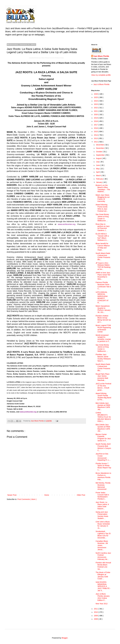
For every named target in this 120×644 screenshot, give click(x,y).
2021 (96, 111)
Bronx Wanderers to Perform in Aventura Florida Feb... (103, 476)
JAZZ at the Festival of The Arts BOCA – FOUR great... (103, 387)
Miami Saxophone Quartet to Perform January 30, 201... (103, 309)
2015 (96, 131)
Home (47, 495)
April (98, 172)
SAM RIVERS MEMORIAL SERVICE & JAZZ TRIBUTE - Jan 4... (103, 586)
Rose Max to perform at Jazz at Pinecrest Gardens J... (103, 227)
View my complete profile (101, 75)
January (99, 182)
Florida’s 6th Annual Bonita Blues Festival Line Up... (103, 566)
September (100, 155)
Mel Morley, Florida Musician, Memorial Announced (103, 486)
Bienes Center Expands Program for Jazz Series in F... (103, 437)
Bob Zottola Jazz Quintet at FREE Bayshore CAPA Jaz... (103, 406)
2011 (96, 609)
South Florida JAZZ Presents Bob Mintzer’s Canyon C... (103, 447)
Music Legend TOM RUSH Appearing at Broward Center (103, 328)
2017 (96, 125)
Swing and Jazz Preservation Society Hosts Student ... (102, 515)
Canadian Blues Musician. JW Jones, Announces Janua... (102, 545)
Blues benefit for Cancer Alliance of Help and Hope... (103, 247)
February (100, 179)
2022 (96, 108)
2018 (96, 121)
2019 (96, 118)
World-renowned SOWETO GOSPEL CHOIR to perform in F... (103, 338)
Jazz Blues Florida (101, 56)
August (99, 158)
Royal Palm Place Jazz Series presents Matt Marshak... (103, 377)
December (100, 145)
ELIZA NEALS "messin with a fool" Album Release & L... (102, 237)
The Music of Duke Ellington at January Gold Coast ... (103, 575)
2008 (96, 619)
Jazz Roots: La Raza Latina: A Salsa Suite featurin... (102, 505)
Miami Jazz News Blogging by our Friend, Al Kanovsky (103, 198)
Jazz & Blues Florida (101, 84)
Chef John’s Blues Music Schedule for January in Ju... (103, 525)
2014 (96, 135)
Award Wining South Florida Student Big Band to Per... (103, 396)
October (99, 152)
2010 (96, 612)
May (98, 169)
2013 (96, 138)
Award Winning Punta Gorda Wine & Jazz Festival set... (102, 208)
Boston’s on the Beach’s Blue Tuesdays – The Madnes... (103, 188)
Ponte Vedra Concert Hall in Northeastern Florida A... (102, 496)
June (98, 165)
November (100, 148)
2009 (96, 616)
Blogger (65, 638)
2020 (96, 114)
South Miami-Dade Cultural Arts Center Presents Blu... (103, 256)
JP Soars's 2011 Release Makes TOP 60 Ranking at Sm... (103, 266)
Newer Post (12, 495)
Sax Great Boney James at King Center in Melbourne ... (102, 217)
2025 (96, 97)
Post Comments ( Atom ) (27, 499)
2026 (96, 94)
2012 (96, 142)
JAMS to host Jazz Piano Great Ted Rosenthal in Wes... (103, 276)
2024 (96, 101)
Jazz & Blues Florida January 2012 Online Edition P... (103, 597)
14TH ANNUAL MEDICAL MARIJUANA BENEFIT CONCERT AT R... (102, 297)
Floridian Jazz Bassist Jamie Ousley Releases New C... (103, 358)
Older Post (81, 495)
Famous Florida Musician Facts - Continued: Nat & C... (103, 285)
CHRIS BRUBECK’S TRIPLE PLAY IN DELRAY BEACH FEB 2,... (103, 417)
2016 (96, 128)
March (99, 175)
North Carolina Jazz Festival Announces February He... (103, 556)
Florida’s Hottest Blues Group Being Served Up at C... (103, 319)
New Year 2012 (102, 604)
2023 (96, 104)
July (98, 162)
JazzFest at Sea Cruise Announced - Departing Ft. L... (103, 457)
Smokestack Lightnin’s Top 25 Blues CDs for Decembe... (103, 534)
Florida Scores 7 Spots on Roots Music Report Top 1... (103, 467)
